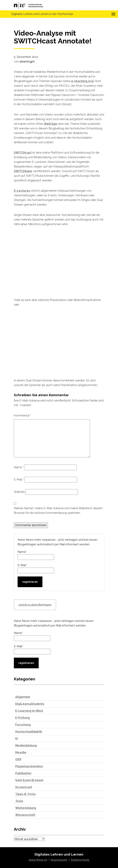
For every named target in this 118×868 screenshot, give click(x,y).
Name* (36, 555)
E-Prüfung (23, 718)
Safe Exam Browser (29, 780)
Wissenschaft (25, 815)
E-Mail (19, 480)
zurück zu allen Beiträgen (35, 605)
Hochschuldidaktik (29, 732)
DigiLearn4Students (30, 704)
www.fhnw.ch (38, 860)
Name (19, 467)
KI (17, 739)
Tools (19, 801)
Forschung (23, 725)
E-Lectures (22, 191)
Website (19, 492)
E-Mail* (36, 568)
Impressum (59, 860)
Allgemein (23, 697)
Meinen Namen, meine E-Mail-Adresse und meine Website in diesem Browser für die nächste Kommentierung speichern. (58, 511)
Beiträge (51, 124)
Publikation (23, 773)
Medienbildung (26, 745)
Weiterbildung (26, 808)
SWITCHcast (23, 153)
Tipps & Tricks (26, 794)
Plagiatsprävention (29, 766)
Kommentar (23, 415)
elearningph (27, 61)
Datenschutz (80, 860)
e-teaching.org (82, 81)
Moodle (21, 752)
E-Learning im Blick (29, 711)
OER (18, 759)
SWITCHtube (23, 171)
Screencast (24, 787)
